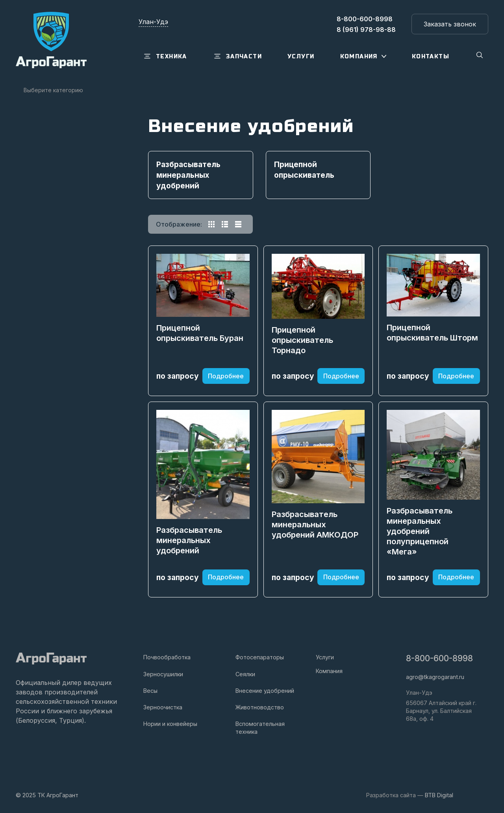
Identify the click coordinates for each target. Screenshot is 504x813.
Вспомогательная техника (260, 728)
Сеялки (245, 674)
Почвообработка (167, 657)
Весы (150, 691)
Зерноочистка (163, 707)
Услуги (325, 657)
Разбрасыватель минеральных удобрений (189, 540)
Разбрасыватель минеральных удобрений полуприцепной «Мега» (420, 531)
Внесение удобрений (265, 691)
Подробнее (226, 376)
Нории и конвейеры (170, 724)
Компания (329, 671)
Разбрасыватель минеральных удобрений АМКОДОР (315, 525)
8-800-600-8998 (439, 658)
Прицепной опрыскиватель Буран (200, 333)
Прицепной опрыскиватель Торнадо (302, 340)
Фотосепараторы (260, 657)
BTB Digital (439, 795)
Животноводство (260, 707)
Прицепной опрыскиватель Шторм (432, 333)
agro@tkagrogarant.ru (435, 677)
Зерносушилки (163, 674)
